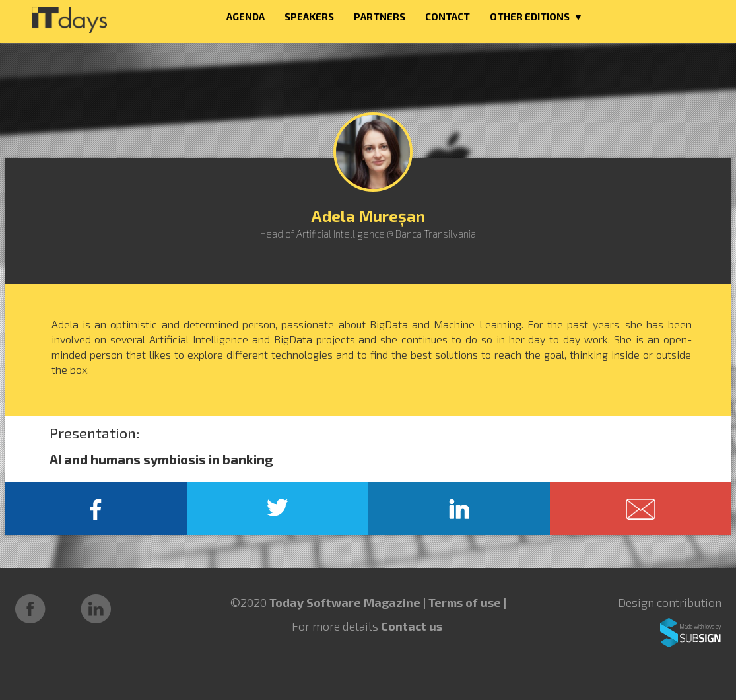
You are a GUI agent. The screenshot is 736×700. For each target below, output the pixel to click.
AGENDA (246, 17)
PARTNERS (380, 17)
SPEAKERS (309, 17)
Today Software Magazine (345, 602)
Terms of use (466, 602)
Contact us (412, 626)
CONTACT (448, 17)
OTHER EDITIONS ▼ (537, 17)
